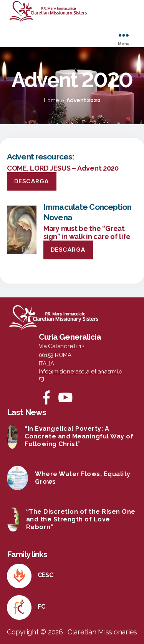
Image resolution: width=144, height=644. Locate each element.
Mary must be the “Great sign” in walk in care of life (87, 232)
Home (51, 100)
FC (41, 607)
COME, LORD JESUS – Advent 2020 (63, 168)
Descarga (32, 181)
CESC (46, 575)
